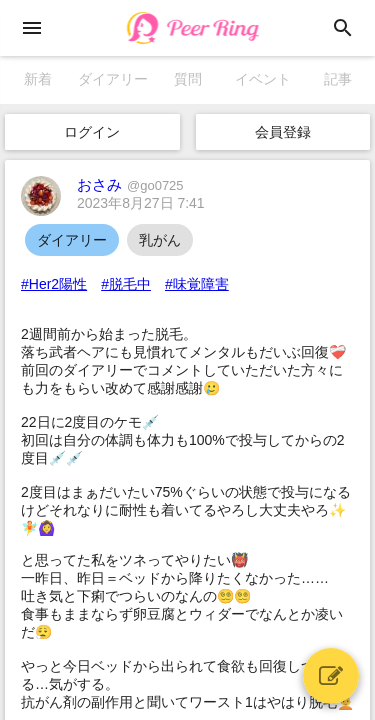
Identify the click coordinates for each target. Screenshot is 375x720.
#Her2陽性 (54, 284)
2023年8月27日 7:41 (141, 203)
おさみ (130, 184)
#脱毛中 (126, 284)
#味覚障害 (197, 284)
